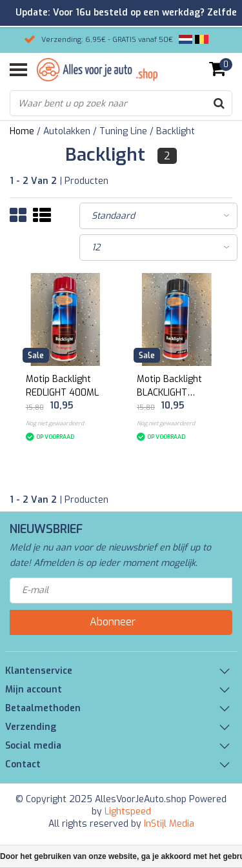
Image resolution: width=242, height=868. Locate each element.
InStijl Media (169, 824)
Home (22, 131)
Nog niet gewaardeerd (55, 423)
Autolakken (67, 131)
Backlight (176, 131)
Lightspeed (128, 812)
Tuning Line (123, 131)
